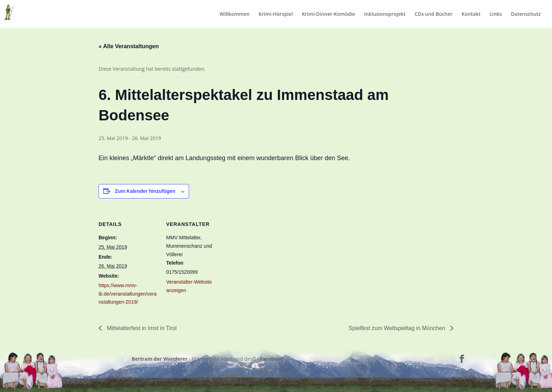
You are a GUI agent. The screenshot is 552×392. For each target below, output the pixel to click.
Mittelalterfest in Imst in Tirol (141, 328)
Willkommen (235, 14)
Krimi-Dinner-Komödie (328, 14)
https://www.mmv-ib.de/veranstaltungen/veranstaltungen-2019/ (128, 294)
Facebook (272, 359)
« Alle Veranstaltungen (129, 46)
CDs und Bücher (434, 14)
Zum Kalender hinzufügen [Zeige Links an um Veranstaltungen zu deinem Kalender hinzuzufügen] (145, 191)
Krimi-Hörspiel (276, 14)
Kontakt (471, 14)
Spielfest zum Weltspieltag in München (398, 328)
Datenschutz (526, 14)
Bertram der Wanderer (160, 359)
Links (495, 14)
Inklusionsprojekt (385, 14)
